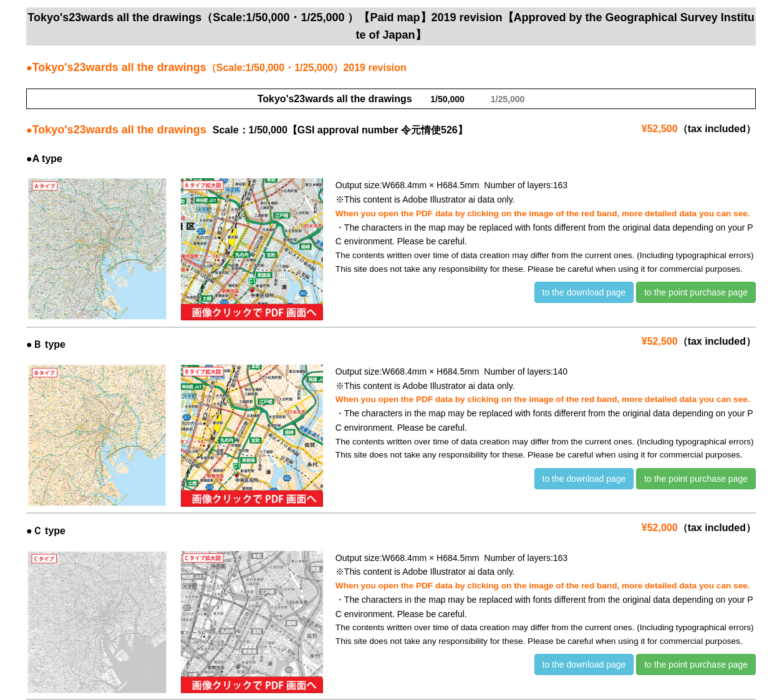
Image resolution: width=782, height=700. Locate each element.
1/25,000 (508, 99)
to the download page (584, 292)
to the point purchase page (696, 292)
